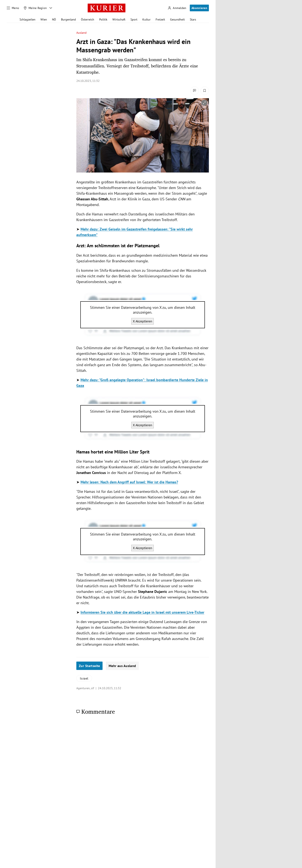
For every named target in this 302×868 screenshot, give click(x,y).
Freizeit (160, 19)
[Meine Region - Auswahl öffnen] (51, 8)
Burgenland (68, 19)
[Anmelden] (177, 8)
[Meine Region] (35, 8)
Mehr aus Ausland (122, 666)
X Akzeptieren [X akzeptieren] (143, 321)
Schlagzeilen (27, 19)
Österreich (88, 19)
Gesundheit (177, 19)
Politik (103, 19)
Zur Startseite (89, 666)
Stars (193, 19)
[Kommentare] (195, 91)
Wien (44, 19)
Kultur (146, 19)
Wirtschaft (119, 19)
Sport (134, 19)
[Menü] (13, 8)
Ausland (82, 33)
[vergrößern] (204, 103)
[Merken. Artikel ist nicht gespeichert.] (205, 91)
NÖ (54, 19)
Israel (84, 678)
